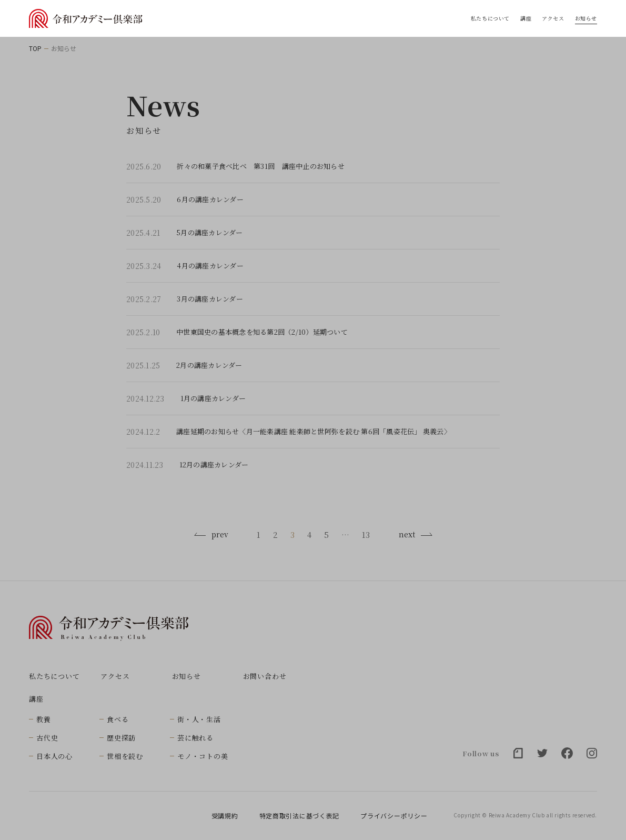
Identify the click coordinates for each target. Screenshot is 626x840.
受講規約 (225, 816)
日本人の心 (54, 756)
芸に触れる (195, 738)
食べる (118, 719)
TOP (35, 48)
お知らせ (586, 18)
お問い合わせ (265, 676)
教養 (44, 719)
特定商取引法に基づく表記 (300, 816)
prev (211, 534)
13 (366, 534)
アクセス (553, 18)
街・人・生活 (199, 719)
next (416, 534)
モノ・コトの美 (203, 756)
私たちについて (490, 18)
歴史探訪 (121, 738)
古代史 (47, 738)
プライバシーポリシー (394, 816)
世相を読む (125, 756)
